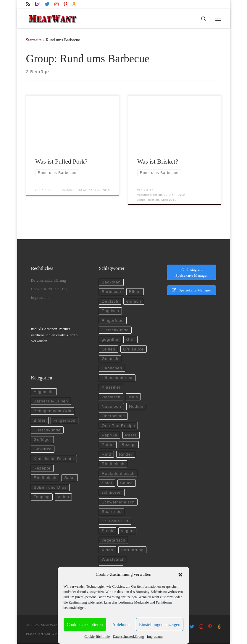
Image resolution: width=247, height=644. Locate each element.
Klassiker (111, 388)
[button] (180, 575)
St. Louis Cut (115, 521)
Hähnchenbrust (117, 378)
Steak (108, 531)
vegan (127, 531)
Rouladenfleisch (118, 473)
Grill (131, 340)
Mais (133, 397)
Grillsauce (133, 349)
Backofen (111, 282)
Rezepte (42, 468)
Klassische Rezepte (54, 459)
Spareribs (112, 512)
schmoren (112, 493)
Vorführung (133, 550)
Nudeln (136, 406)
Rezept (129, 445)
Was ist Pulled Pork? (61, 162)
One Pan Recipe (118, 426)
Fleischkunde (47, 430)
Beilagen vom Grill (53, 411)
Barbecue (112, 292)
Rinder (126, 454)
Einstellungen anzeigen (160, 625)
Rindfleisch (45, 478)
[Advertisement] (189, 410)
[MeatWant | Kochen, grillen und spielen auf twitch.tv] (53, 18)
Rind (106, 454)
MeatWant (50, 625)
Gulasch (110, 359)
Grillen (109, 349)
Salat (70, 478)
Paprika (110, 435)
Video (63, 497)
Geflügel (42, 440)
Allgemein (44, 392)
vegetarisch (114, 541)
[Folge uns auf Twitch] (37, 4)
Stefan (47, 190)
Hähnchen (112, 368)
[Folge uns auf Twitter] (47, 4)
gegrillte (110, 340)
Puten (108, 445)
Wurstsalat (113, 559)
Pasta (131, 435)
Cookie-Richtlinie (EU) (50, 289)
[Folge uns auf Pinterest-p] (65, 4)
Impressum (155, 637)
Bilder (40, 421)
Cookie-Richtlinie (97, 637)
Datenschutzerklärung (128, 637)
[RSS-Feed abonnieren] (28, 4)
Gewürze (43, 449)
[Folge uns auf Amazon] (74, 4)
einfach (134, 301)
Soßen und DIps (50, 487)
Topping (42, 497)
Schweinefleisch (118, 502)
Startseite (34, 40)
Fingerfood (65, 421)
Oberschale (113, 416)
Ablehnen (121, 625)
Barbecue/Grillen (51, 401)
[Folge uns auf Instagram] (56, 4)
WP (54, 634)
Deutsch (110, 301)
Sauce (126, 483)
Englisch (110, 311)
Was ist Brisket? (158, 162)
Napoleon (112, 406)
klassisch (111, 397)
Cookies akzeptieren (85, 625)
